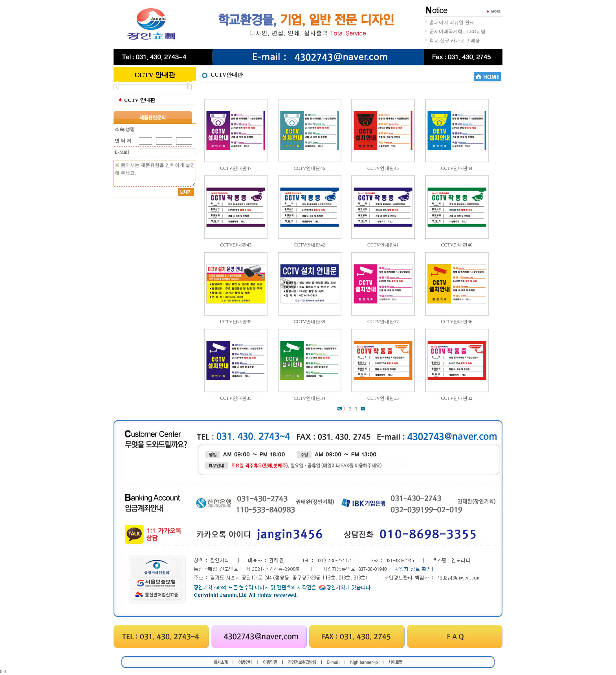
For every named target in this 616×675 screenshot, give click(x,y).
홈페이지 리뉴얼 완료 (452, 22)
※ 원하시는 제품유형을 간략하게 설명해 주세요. (155, 173)
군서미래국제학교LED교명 (457, 31)
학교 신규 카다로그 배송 (455, 40)
